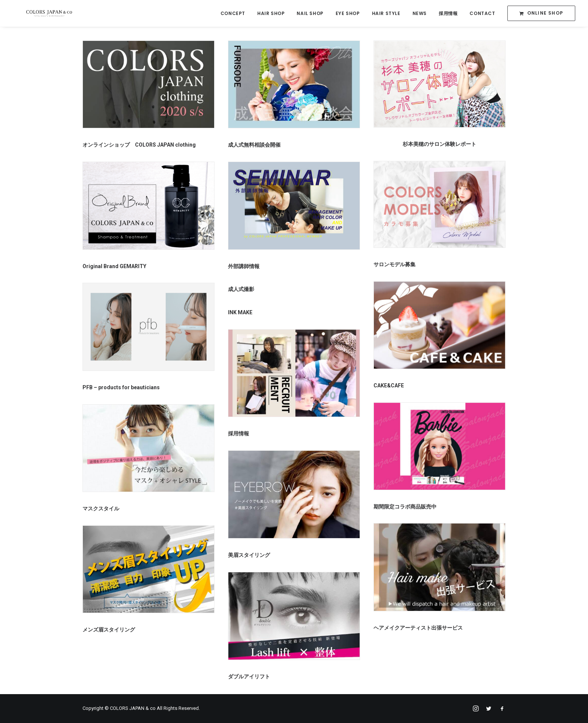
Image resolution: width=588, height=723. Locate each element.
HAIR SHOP (271, 14)
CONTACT (482, 14)
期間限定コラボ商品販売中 (405, 508)
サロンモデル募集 (394, 265)
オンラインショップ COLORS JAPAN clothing (139, 146)
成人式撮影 (241, 290)
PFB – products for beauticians (121, 388)
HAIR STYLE (386, 14)
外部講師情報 (244, 267)
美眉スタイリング (249, 556)
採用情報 (448, 14)
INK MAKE (240, 313)
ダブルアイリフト (249, 678)
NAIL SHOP (310, 14)
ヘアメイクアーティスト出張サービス (418, 629)
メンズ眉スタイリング (109, 631)
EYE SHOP (348, 14)
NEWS (420, 14)
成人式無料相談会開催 (254, 146)
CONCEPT (233, 14)
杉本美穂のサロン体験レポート (439, 145)
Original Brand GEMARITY (114, 267)
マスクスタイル (101, 510)
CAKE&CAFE (389, 387)
